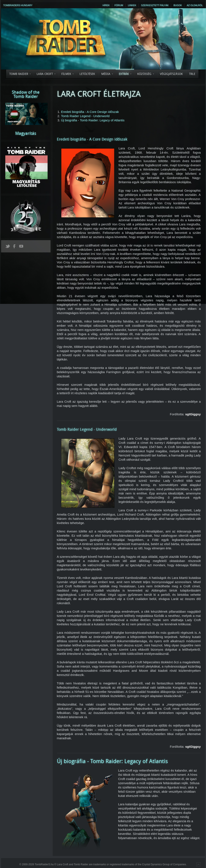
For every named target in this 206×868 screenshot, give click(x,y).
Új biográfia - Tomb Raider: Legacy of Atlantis (93, 120)
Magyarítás (26, 133)
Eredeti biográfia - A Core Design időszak (90, 112)
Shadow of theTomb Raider (26, 94)
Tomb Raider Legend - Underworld (85, 116)
